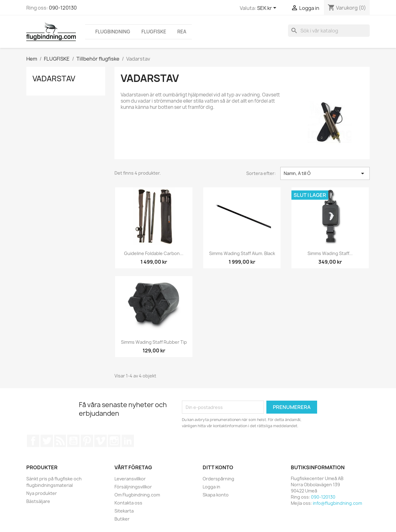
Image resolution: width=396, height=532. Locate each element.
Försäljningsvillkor (133, 487)
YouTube (73, 441)
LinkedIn (128, 441)
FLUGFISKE (154, 32)
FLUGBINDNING (113, 32)
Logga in (211, 487)
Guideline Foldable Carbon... (154, 253)
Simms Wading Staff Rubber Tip (154, 342)
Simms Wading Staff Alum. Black (242, 253)
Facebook (33, 441)
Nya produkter (42, 493)
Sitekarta (124, 511)
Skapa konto (216, 495)
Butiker (122, 519)
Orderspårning (218, 479)
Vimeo (101, 441)
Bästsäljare (38, 501)
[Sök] (329, 31)
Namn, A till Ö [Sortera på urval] (325, 173)
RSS (60, 441)
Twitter (47, 441)
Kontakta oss (128, 503)
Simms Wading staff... (330, 253)
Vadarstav (54, 79)
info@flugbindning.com (337, 503)
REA (182, 32)
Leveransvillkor (130, 479)
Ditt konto (218, 467)
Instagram (114, 441)
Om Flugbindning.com (137, 495)
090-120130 (63, 8)
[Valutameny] (268, 8)
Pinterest (87, 441)
